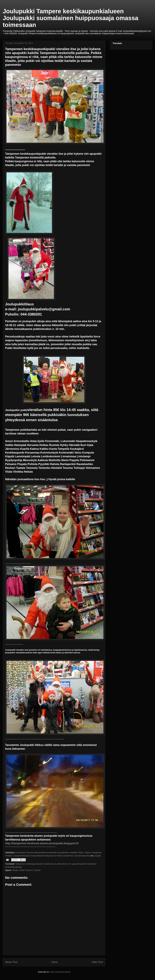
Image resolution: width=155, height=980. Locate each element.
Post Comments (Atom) (60, 972)
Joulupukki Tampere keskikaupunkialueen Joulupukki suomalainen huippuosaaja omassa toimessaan (71, 18)
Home (55, 962)
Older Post (97, 962)
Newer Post (11, 962)
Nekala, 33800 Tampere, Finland (26, 870)
